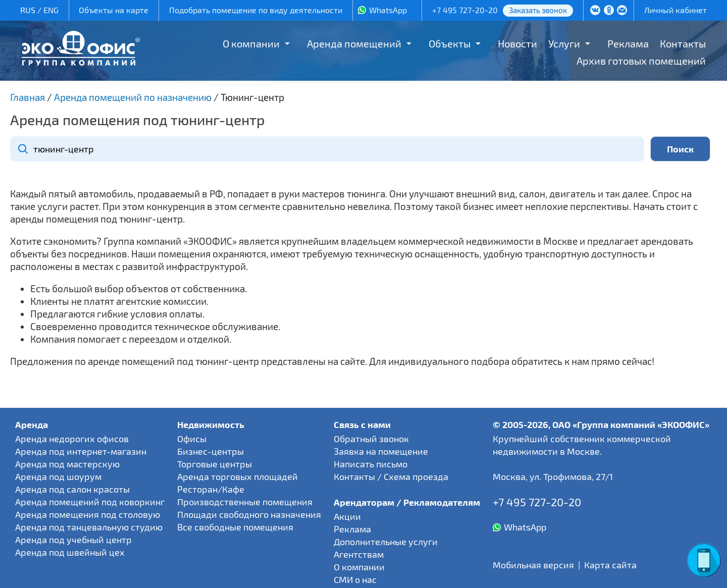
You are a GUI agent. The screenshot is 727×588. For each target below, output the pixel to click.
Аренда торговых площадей (238, 476)
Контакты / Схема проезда (391, 476)
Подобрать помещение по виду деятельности (256, 10)
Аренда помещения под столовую (88, 514)
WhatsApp (388, 10)
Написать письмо (371, 464)
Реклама (628, 43)
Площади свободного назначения (249, 514)
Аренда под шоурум (58, 476)
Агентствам (359, 554)
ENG (51, 10)
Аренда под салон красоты (72, 489)
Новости (517, 43)
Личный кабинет (676, 10)
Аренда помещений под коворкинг (90, 502)
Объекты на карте (114, 10)
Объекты (450, 43)
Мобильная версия (533, 565)
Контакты (683, 43)
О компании (251, 43)
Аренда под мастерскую (67, 464)
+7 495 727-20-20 (465, 10)
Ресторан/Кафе (211, 489)
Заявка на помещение (381, 451)
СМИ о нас (355, 579)
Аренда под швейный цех (70, 552)
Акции (347, 516)
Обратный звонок (371, 439)
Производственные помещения (245, 502)
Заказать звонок (538, 10)
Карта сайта (610, 565)
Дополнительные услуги (386, 542)
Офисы (192, 439)
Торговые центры (215, 464)
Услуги (564, 43)
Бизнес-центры (211, 451)
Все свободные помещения (235, 527)
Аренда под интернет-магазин (81, 451)
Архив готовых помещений (641, 61)
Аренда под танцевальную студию (89, 527)
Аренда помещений (354, 43)
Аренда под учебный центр (73, 540)
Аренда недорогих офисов (72, 439)
